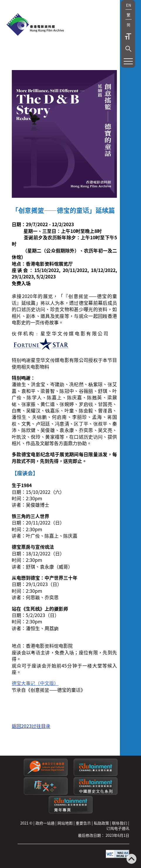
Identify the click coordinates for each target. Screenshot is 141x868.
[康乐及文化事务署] (46, 774)
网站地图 (65, 823)
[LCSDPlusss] (46, 793)
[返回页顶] (131, 859)
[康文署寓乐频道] (96, 774)
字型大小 (128, 36)
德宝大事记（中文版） (35, 683)
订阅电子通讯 (118, 828)
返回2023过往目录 (31, 726)
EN (129, 5)
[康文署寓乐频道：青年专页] (71, 812)
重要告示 (83, 823)
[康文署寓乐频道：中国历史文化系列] (96, 793)
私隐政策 (101, 823)
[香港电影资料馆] (35, 25)
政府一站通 (45, 823)
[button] (128, 49)
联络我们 (120, 823)
